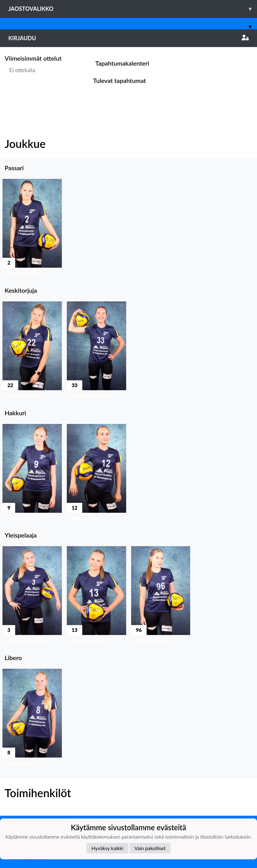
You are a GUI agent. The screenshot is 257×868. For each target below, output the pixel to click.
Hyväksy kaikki (107, 848)
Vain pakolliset (150, 848)
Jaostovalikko (133, 9)
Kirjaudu (128, 38)
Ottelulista (20, 94)
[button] (32, 229)
